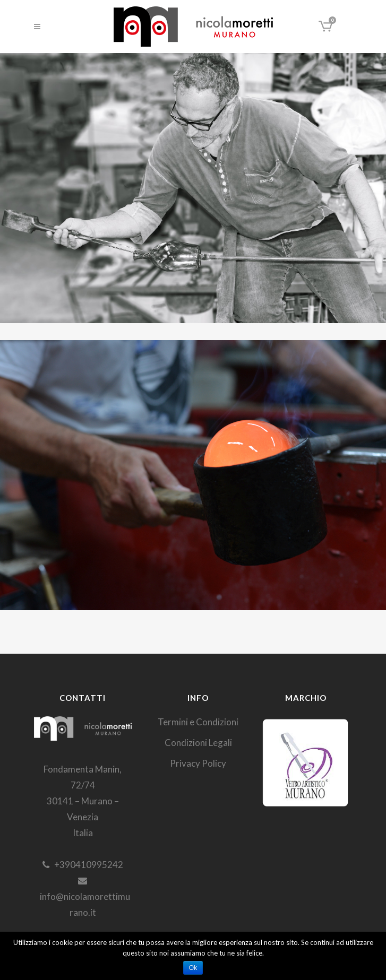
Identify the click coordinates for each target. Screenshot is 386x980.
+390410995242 (83, 865)
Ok (193, 968)
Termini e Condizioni (198, 722)
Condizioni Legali (198, 743)
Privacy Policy (198, 763)
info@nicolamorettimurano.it (83, 897)
